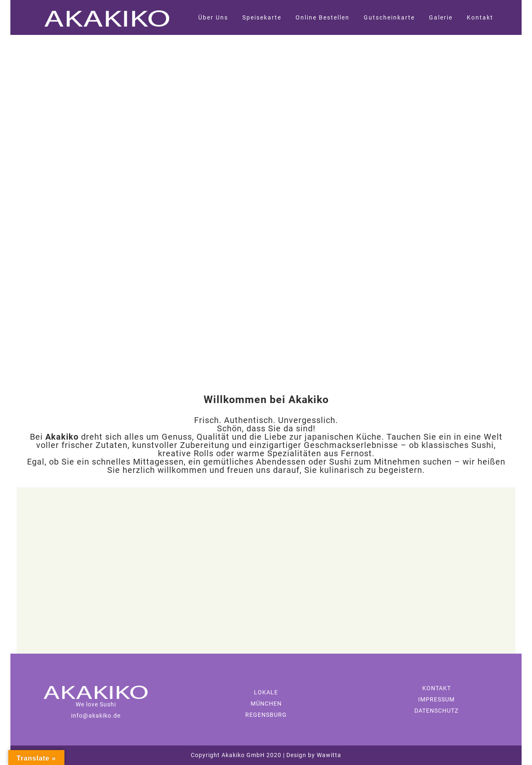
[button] (9, 208)
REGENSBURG (266, 715)
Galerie (441, 17)
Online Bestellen (323, 17)
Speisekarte (262, 17)
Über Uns (213, 17)
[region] (266, 208)
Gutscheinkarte (389, 17)
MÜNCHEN (266, 704)
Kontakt (480, 17)
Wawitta (328, 755)
